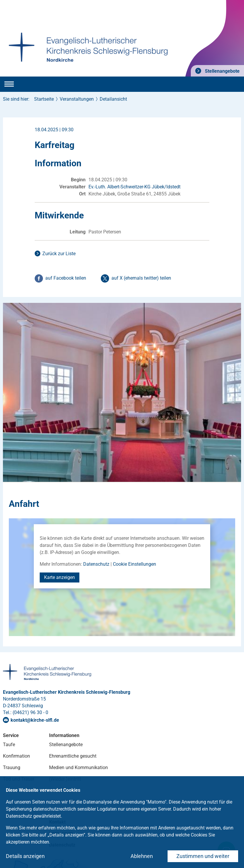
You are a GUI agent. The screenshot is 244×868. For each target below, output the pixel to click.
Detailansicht (113, 99)
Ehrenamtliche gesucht (73, 756)
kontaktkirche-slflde (35, 720)
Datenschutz (96, 564)
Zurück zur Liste (59, 254)
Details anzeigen (25, 856)
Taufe (9, 745)
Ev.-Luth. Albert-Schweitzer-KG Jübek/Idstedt (134, 187)
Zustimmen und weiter (203, 856)
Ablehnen (142, 856)
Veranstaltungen (77, 99)
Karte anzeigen (60, 577)
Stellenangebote (222, 71)
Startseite (44, 99)
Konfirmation (16, 756)
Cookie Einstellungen (134, 564)
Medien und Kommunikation (78, 767)
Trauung (12, 767)
